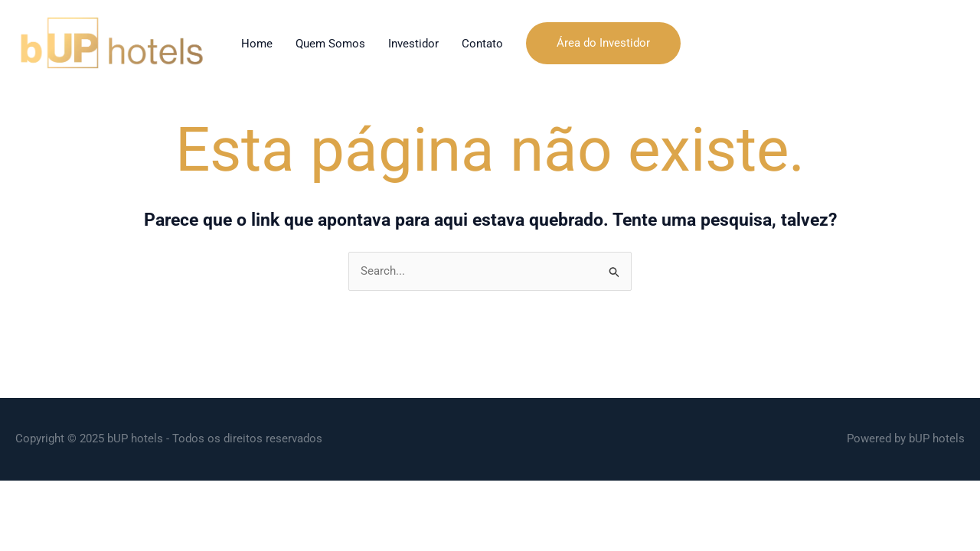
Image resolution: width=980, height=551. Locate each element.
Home (257, 44)
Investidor (413, 44)
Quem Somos (330, 44)
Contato (482, 44)
